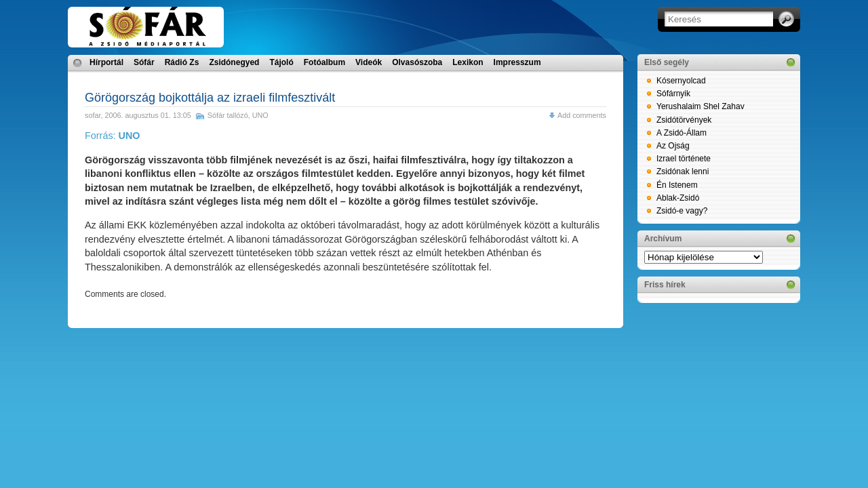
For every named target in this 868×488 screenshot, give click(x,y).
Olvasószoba (417, 62)
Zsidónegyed (234, 62)
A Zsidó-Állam (682, 133)
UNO (260, 115)
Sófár (144, 62)
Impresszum (517, 62)
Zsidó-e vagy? (682, 211)
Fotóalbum (324, 62)
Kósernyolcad (681, 81)
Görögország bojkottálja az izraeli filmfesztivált (210, 98)
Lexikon (468, 62)
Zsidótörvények (684, 120)
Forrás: (113, 136)
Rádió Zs (182, 62)
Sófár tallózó (228, 115)
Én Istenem (677, 185)
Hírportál (106, 62)
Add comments (582, 115)
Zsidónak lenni (683, 171)
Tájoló (281, 62)
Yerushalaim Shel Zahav (701, 106)
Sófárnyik (673, 94)
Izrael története (684, 159)
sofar (93, 115)
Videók (369, 62)
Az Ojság (673, 146)
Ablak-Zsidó (678, 198)
